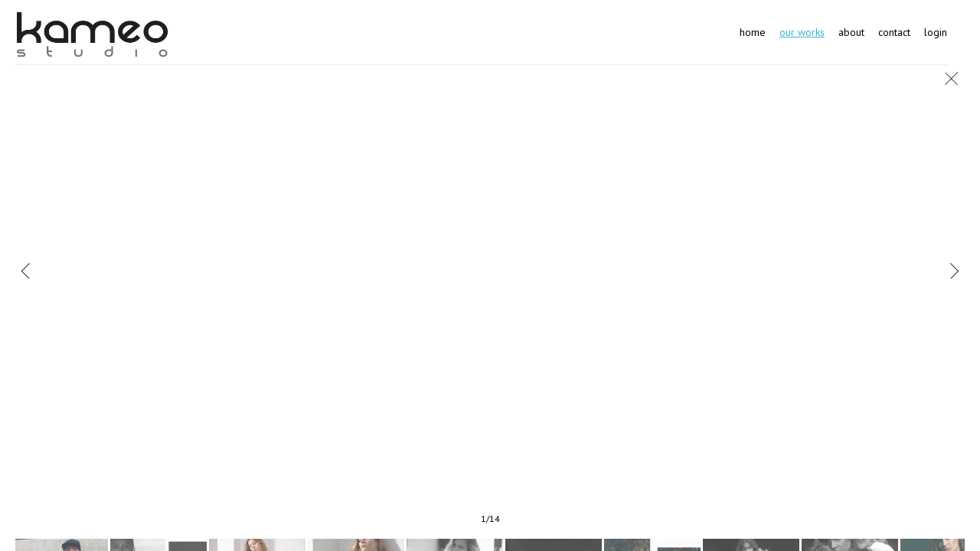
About (851, 32)
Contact (894, 32)
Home (753, 32)
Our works (802, 32)
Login (936, 32)
